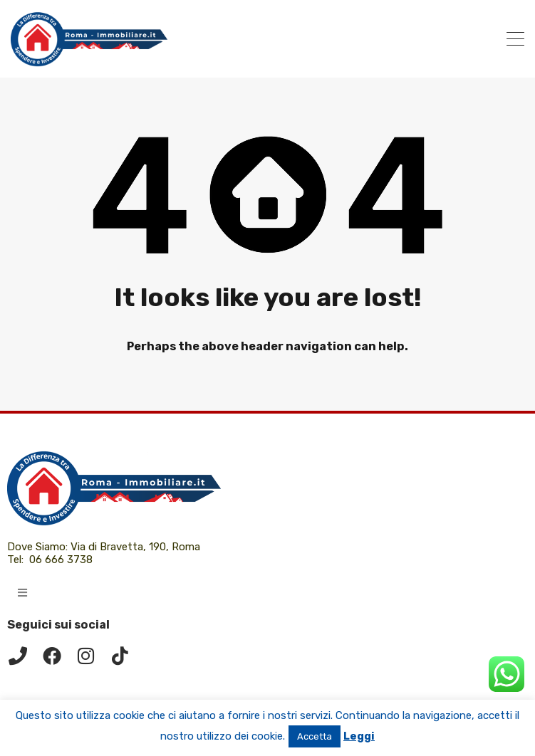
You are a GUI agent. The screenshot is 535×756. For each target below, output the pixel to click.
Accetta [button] (315, 736)
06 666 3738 (61, 560)
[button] (22, 593)
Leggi (359, 736)
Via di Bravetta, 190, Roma (137, 547)
